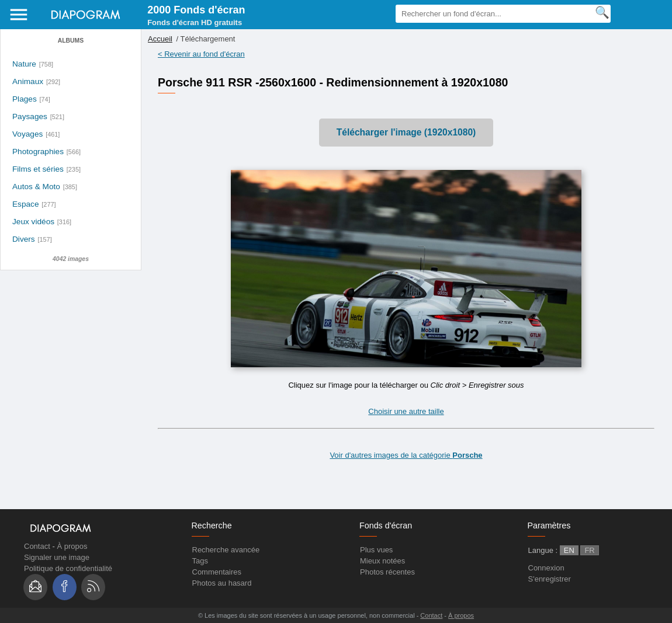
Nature (24, 64)
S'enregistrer (550, 579)
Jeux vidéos (33, 222)
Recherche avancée (226, 550)
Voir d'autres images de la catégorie (406, 455)
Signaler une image (57, 557)
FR (589, 550)
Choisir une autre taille (406, 411)
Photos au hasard (222, 583)
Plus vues (376, 550)
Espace (26, 204)
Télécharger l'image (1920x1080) (406, 132)
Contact (37, 546)
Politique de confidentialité (68, 568)
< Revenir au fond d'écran (201, 54)
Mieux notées (382, 561)
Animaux (28, 81)
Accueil (160, 39)
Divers (24, 239)
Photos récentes (387, 572)
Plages (25, 99)
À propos (72, 546)
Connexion (546, 568)
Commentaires (217, 572)
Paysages (30, 116)
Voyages (27, 134)
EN (569, 550)
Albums (71, 41)
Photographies (38, 152)
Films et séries (38, 169)
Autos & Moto (36, 187)
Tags (200, 561)
